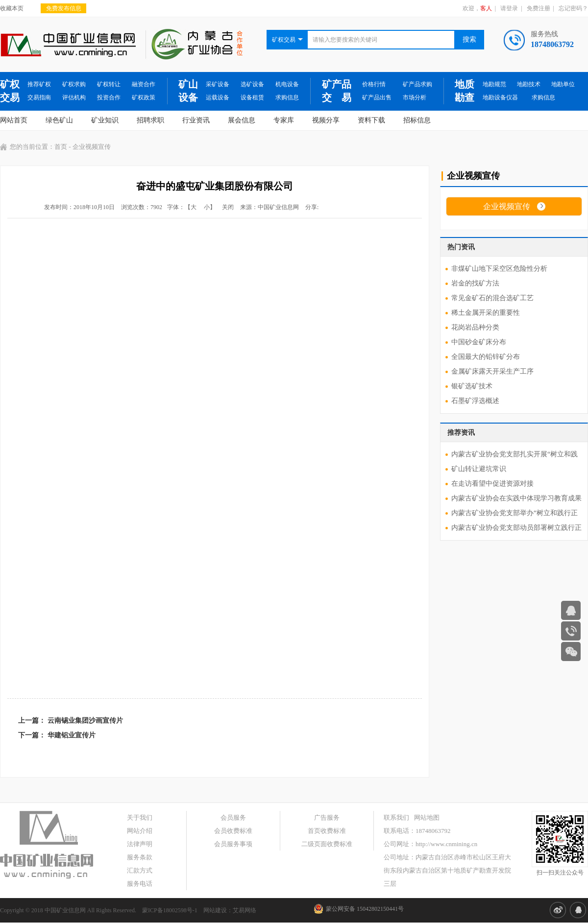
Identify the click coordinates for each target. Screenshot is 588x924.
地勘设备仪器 (500, 97)
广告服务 (327, 817)
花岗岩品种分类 (475, 327)
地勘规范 (494, 84)
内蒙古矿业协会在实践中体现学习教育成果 (516, 498)
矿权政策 (144, 97)
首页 (61, 147)
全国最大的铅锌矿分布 (486, 357)
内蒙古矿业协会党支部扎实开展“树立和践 (514, 454)
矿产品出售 (377, 97)
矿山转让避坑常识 (479, 469)
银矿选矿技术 (472, 386)
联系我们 (396, 817)
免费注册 (539, 8)
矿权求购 (74, 84)
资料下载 (371, 120)
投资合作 (109, 97)
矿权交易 (10, 91)
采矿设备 (218, 84)
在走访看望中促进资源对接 (492, 484)
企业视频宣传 (507, 206)
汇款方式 (140, 870)
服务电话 (140, 884)
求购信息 (287, 97)
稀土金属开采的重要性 (486, 313)
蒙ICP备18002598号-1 (170, 910)
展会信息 (242, 120)
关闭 (228, 207)
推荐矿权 (39, 84)
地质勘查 (465, 91)
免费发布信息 (64, 8)
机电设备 (287, 84)
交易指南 (39, 97)
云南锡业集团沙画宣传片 (85, 721)
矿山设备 (188, 91)
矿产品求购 (417, 84)
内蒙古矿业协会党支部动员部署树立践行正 (516, 528)
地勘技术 (529, 84)
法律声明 (140, 844)
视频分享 (326, 120)
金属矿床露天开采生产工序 (492, 371)
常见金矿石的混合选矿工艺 (492, 298)
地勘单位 (563, 84)
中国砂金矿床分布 (479, 342)
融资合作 (144, 84)
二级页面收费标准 (327, 844)
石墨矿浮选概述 (475, 401)
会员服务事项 (233, 844)
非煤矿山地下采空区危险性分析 (499, 269)
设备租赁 (252, 97)
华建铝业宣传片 (72, 735)
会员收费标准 (233, 831)
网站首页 (14, 120)
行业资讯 (196, 120)
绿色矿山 (59, 120)
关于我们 (140, 817)
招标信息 (417, 120)
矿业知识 (105, 120)
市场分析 (415, 97)
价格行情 (374, 84)
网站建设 (215, 910)
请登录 (509, 8)
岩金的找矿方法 (475, 283)
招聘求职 (150, 120)
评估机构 (74, 97)
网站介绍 (140, 831)
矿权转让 (109, 84)
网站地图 (427, 817)
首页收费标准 (327, 831)
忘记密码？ (573, 8)
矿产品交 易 (337, 91)
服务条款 (140, 857)
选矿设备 (252, 84)
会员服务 (233, 817)
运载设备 (218, 97)
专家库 (284, 120)
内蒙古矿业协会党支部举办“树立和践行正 (514, 513)
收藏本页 (12, 8)
